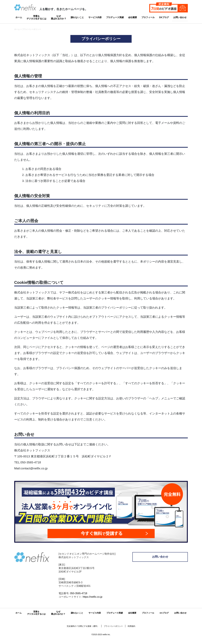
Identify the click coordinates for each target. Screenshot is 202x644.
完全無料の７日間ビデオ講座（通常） (83, 626)
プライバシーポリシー (113, 626)
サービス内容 (95, 17)
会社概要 (133, 17)
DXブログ (164, 17)
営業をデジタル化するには (36, 17)
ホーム (19, 17)
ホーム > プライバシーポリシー (28, 29)
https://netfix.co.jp (93, 597)
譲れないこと (77, 17)
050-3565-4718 (79, 593)
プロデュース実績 (115, 17)
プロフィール (148, 17)
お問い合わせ (180, 17)
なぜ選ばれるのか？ (59, 17)
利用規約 (131, 626)
